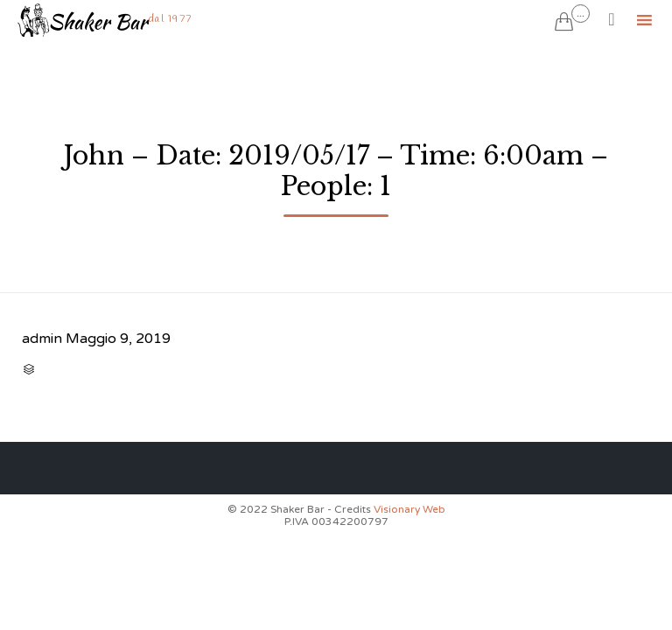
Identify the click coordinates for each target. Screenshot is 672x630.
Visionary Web (409, 509)
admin (42, 339)
